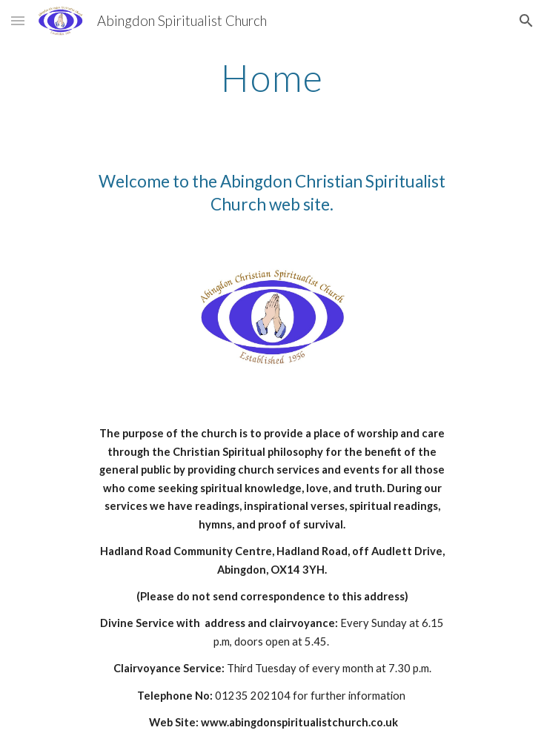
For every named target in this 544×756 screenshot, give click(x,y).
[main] (272, 78)
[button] (18, 20)
